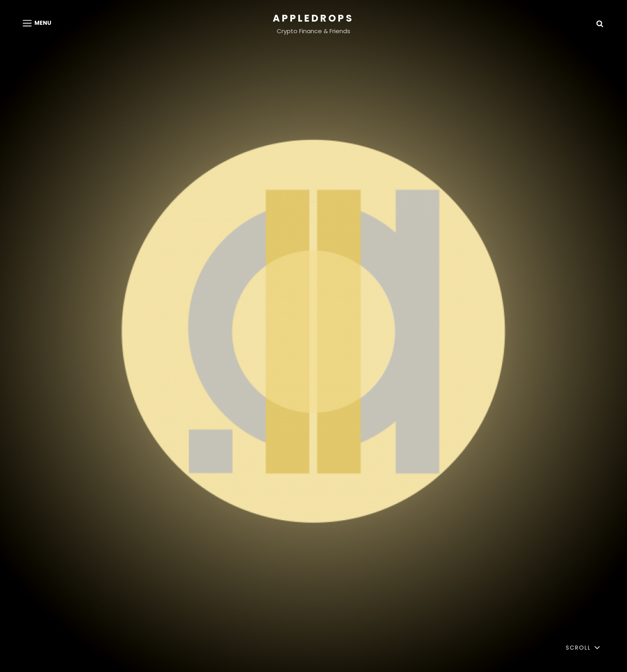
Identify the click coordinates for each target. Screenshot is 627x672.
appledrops (313, 18)
